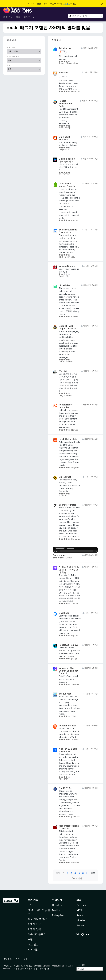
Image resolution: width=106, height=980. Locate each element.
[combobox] (85, 16)
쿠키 (18, 959)
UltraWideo (65, 285)
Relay (80, 915)
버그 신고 (33, 944)
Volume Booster (67, 266)
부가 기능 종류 (13, 56)
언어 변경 (81, 965)
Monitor (81, 920)
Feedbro (63, 73)
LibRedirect (65, 477)
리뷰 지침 (33, 950)
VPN (79, 910)
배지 (9, 65)
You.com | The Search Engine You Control (69, 671)
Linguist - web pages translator (67, 327)
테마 (18, 17)
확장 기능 (8, 17)
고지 (12, 966)
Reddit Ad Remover (69, 645)
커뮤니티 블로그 (37, 934)
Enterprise (58, 915)
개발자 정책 (34, 929)
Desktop (57, 905)
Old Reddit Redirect (64, 138)
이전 (58, 873)
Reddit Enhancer (67, 726)
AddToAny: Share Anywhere (68, 750)
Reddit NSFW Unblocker (66, 406)
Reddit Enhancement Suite (66, 104)
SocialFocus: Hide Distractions (68, 231)
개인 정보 (7, 959)
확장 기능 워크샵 (37, 919)
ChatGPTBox (66, 788)
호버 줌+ (63, 371)
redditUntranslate (68, 439)
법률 (26, 959)
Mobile (56, 910)
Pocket (81, 925)
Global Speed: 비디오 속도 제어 (68, 160)
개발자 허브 (34, 924)
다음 (93, 873)
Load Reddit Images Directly (67, 185)
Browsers (82, 905)
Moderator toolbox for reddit (69, 827)
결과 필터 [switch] (11, 40)
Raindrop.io (65, 48)
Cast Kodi (64, 613)
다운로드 (67, 4)
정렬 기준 (11, 47)
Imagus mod (65, 694)
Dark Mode (59, 555)
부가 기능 (33, 900)
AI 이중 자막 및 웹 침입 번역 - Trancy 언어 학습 (69, 570)
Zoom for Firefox (68, 505)
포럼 (30, 939)
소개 (30, 905)
